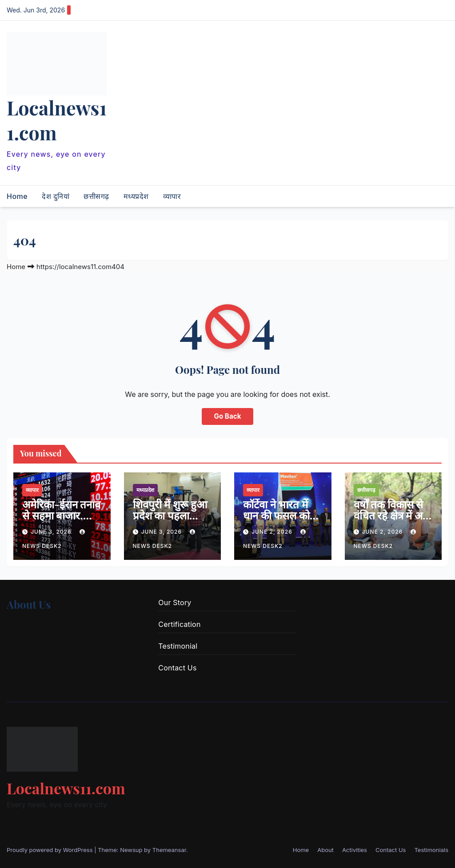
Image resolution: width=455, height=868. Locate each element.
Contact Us (177, 668)
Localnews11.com (57, 120)
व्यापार (172, 196)
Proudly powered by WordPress (50, 850)
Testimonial (178, 646)
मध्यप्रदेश (136, 196)
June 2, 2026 (273, 532)
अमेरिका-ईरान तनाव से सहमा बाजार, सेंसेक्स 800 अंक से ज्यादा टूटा (61, 521)
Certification (179, 624)
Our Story (175, 602)
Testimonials (431, 850)
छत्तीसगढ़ (96, 196)
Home (17, 196)
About (325, 850)
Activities (355, 850)
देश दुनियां (56, 196)
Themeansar (169, 850)
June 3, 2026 (52, 532)
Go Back (228, 416)
